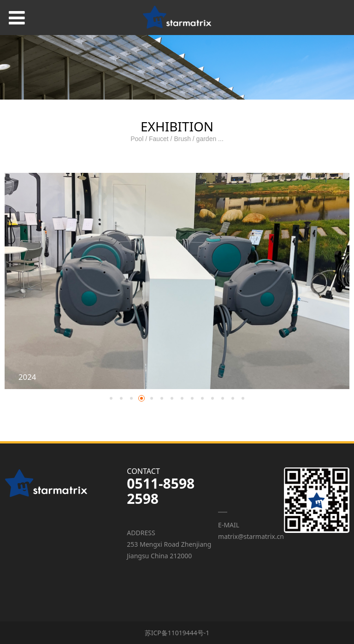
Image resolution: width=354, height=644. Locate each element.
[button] (111, 398)
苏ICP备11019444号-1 (177, 633)
